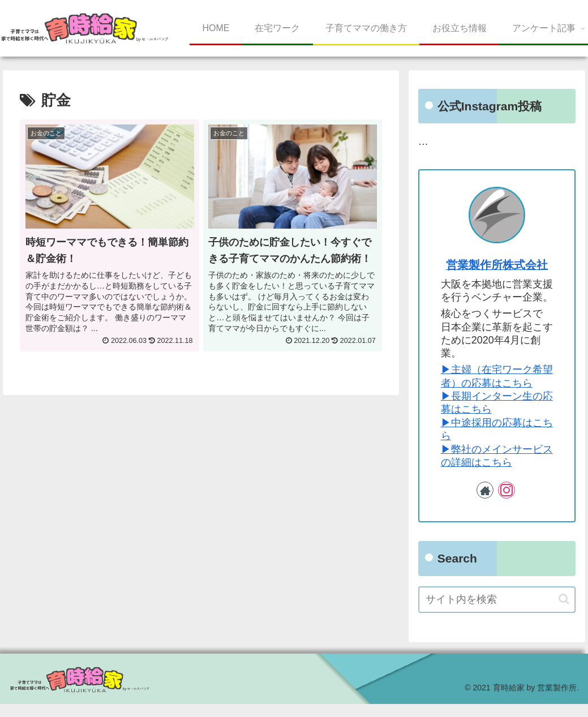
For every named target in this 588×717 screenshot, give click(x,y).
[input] (497, 600)
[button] (564, 599)
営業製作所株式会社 (497, 265)
